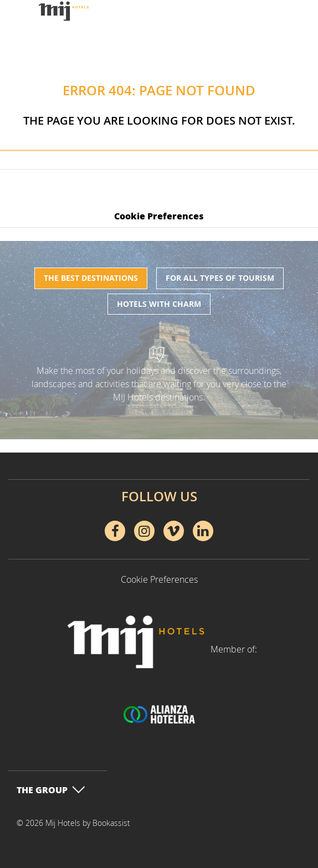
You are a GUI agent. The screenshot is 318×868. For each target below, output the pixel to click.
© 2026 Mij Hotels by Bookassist (73, 823)
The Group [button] (51, 790)
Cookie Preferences (159, 216)
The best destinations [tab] (91, 278)
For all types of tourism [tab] (220, 278)
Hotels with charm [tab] (159, 304)
